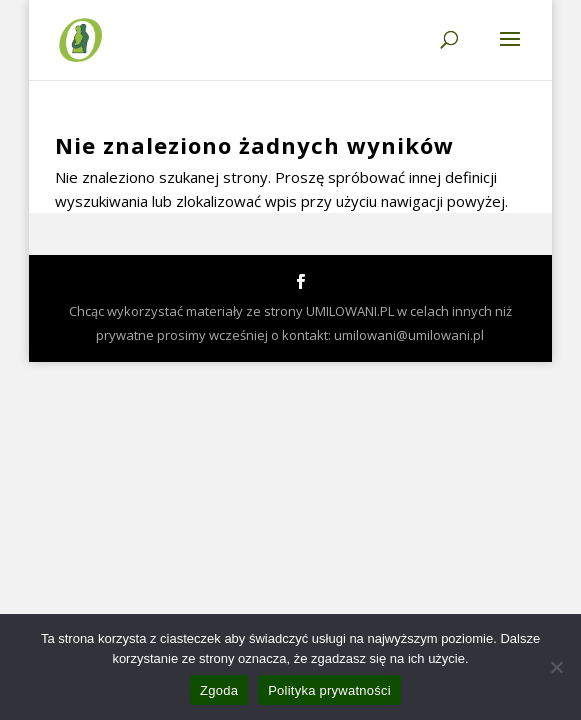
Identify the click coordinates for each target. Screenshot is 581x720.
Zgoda (219, 690)
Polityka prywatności (329, 690)
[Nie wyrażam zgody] (556, 667)
